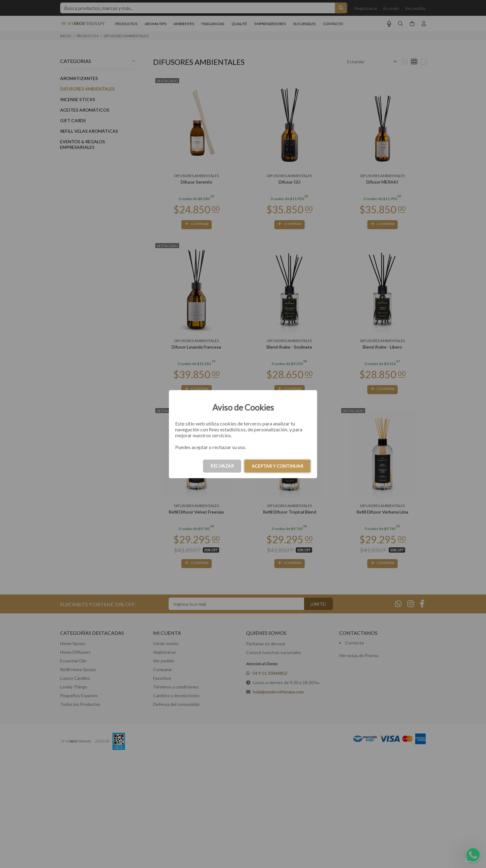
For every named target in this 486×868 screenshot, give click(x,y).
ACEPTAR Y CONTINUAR (277, 466)
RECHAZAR (222, 466)
